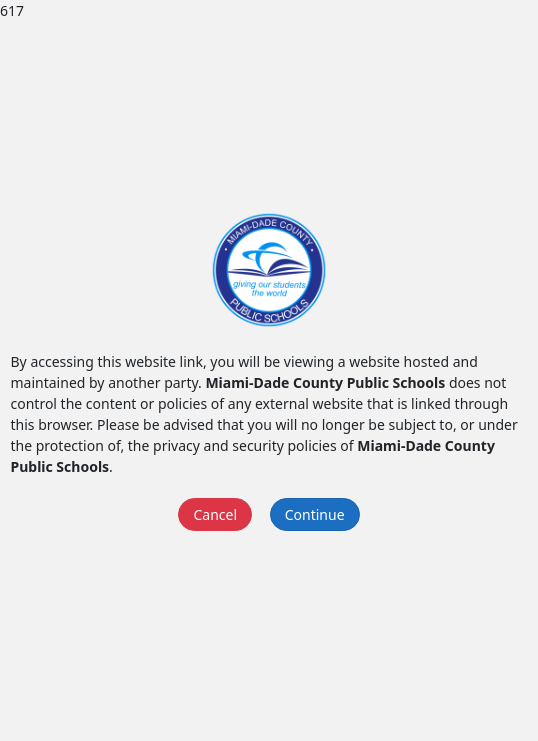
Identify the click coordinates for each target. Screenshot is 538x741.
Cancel (215, 514)
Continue (315, 514)
